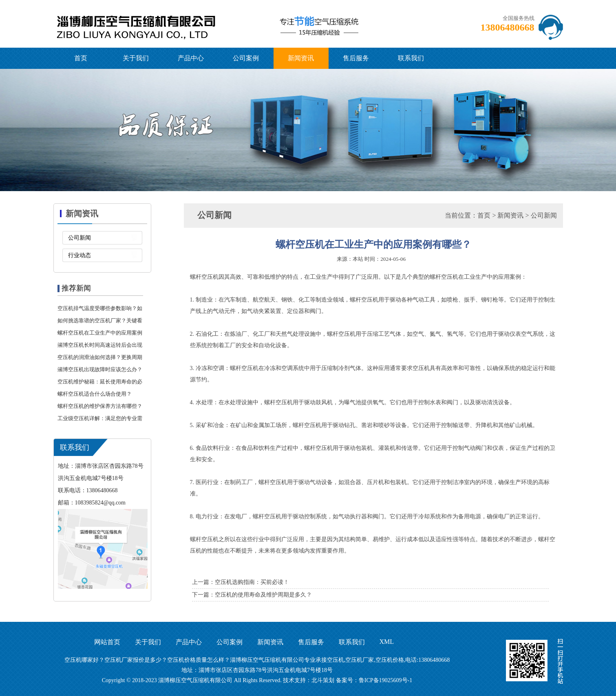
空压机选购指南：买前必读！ (252, 582)
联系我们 (411, 58)
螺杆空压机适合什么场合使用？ (95, 394)
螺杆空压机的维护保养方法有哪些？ (100, 406)
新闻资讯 (301, 58)
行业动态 (79, 255)
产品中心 (191, 58)
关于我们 (136, 58)
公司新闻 (79, 238)
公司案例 (246, 58)
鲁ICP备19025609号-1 (385, 680)
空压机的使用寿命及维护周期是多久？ (263, 595)
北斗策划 (323, 680)
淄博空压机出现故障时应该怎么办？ (100, 369)
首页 (81, 58)
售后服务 (356, 58)
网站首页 (107, 642)
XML (387, 642)
